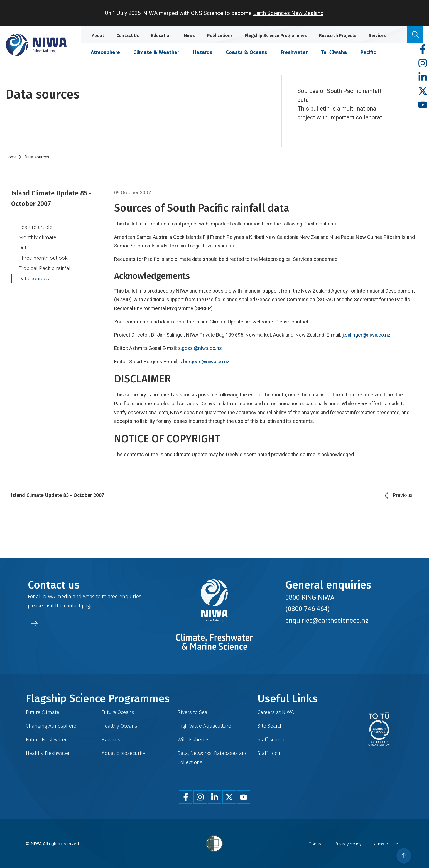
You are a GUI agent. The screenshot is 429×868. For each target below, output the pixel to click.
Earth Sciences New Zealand (288, 13)
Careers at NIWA (276, 712)
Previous (403, 495)
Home (11, 157)
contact (72, 606)
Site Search (270, 726)
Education (161, 35)
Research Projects (338, 35)
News (189, 35)
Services (377, 35)
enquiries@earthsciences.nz (327, 621)
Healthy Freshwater (48, 753)
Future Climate (43, 712)
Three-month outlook (43, 258)
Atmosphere (105, 52)
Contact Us (128, 35)
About (98, 35)
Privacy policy (348, 844)
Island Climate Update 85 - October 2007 (51, 198)
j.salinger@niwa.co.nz (367, 335)
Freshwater (294, 52)
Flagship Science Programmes (276, 35)
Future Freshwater (46, 740)
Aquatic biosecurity (123, 753)
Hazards (203, 52)
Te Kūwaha (334, 52)
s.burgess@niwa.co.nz (204, 361)
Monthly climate (37, 237)
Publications (220, 35)
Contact (316, 844)
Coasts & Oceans (247, 52)
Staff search (271, 740)
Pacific (368, 52)
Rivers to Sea (193, 712)
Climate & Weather (156, 52)
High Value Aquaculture (204, 726)
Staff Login (270, 753)
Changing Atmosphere (51, 726)
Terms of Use (385, 844)
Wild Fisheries (194, 740)
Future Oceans (118, 712)
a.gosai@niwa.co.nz (200, 348)
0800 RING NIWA (310, 597)
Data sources (34, 279)
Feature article (35, 227)
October (28, 248)
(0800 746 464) (307, 609)
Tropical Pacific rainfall (45, 268)
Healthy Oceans (119, 726)
